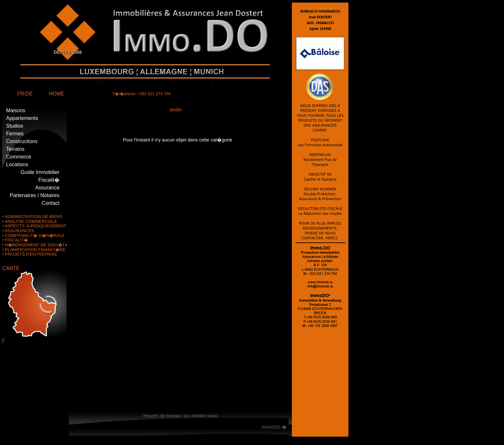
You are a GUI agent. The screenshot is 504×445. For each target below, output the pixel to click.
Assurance (47, 188)
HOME (57, 94)
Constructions (22, 141)
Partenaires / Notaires (35, 195)
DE (29, 94)
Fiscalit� (49, 180)
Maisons (16, 110)
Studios (15, 126)
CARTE (11, 268)
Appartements (22, 118)
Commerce (19, 157)
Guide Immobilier (40, 172)
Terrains (15, 149)
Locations (17, 164)
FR (21, 94)
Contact (51, 203)
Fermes (15, 134)
